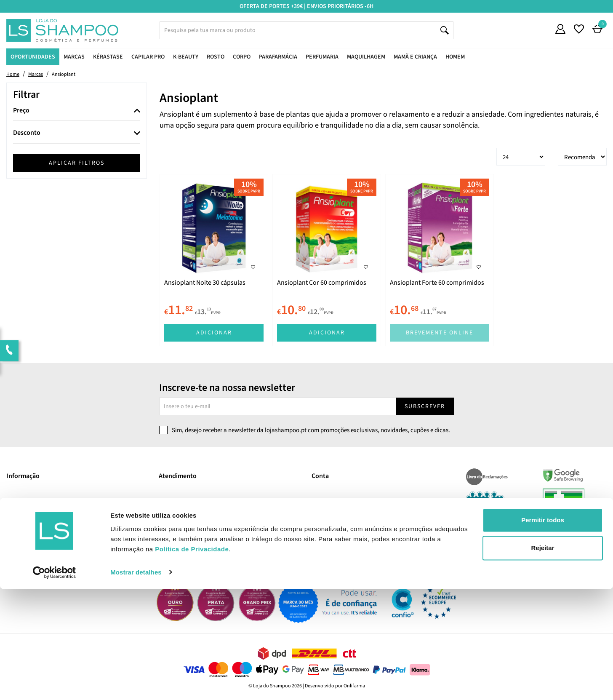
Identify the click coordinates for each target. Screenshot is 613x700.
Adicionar (214, 333)
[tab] (77, 111)
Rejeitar (542, 659)
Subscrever (425, 406)
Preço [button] (21, 111)
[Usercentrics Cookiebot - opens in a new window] (55, 684)
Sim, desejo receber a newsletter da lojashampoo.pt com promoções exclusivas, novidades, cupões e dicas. (311, 430)
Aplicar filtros (77, 163)
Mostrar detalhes (136, 683)
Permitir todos (543, 632)
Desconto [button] (27, 133)
